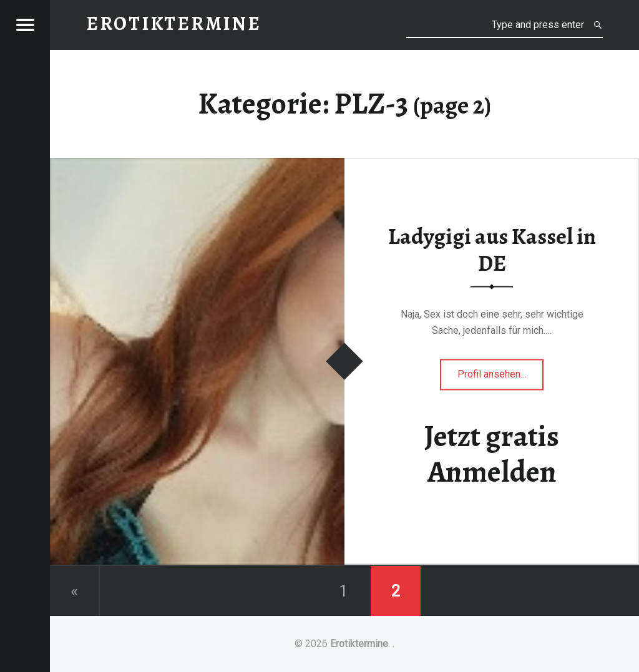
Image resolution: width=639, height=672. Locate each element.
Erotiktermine (359, 644)
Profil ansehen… (501, 378)
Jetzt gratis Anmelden (492, 454)
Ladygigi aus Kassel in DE (492, 250)
